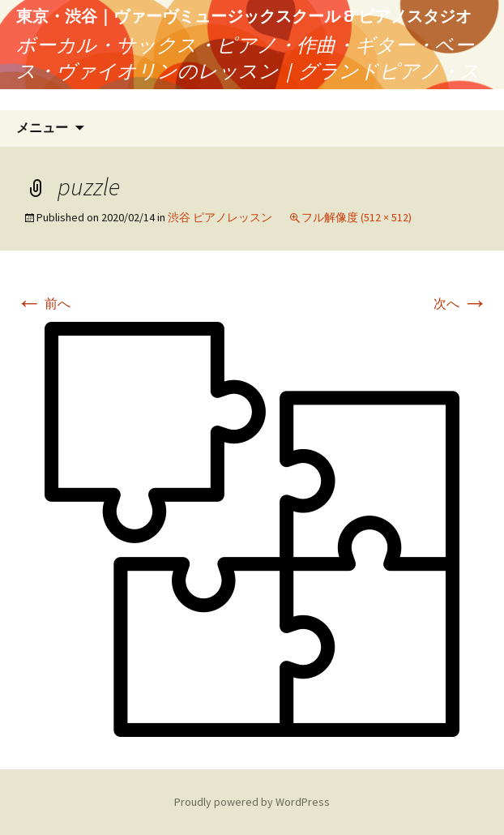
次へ (461, 303)
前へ (43, 303)
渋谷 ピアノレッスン (220, 217)
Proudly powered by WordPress (252, 802)
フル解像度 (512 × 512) (357, 217)
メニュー (42, 128)
